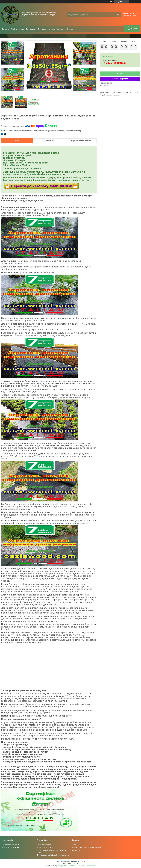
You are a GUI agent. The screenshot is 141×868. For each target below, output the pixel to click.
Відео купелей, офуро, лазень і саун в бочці (51, 851)
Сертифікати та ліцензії (11, 847)
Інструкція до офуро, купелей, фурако (86, 847)
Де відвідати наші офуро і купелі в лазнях (53, 855)
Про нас (70, 29)
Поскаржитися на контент (66, 866)
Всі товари (30, 29)
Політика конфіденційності (86, 866)
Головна (6, 29)
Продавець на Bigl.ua (71, 863)
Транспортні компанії (11, 845)
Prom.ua (82, 861)
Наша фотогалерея (44, 845)
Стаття (74, 845)
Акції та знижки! (17, 29)
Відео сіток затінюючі (45, 847)
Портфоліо (76, 850)
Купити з (120, 79)
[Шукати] (118, 15)
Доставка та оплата (46, 29)
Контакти (61, 29)
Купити (120, 74)
